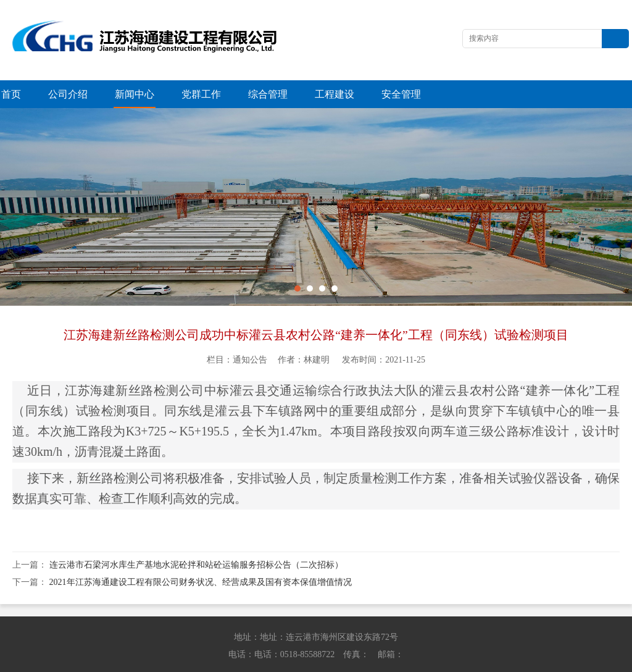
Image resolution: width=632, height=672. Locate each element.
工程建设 (335, 94)
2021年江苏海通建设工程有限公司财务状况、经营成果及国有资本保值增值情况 (201, 554)
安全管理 (401, 94)
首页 (11, 94)
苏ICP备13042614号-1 (492, 660)
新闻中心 (135, 94)
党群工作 (201, 94)
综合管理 (268, 94)
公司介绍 (68, 94)
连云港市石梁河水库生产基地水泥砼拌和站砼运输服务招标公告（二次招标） (196, 537)
